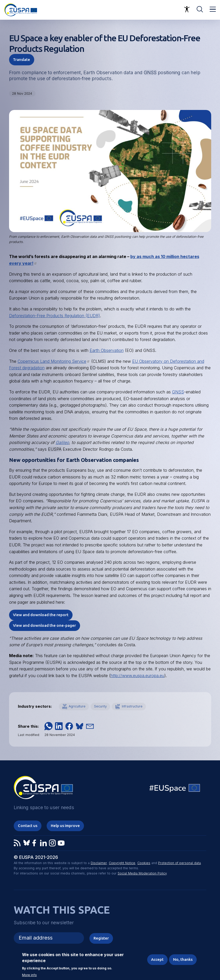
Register (101, 938)
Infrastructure (132, 706)
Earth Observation (107, 350)
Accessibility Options (187, 9)
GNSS (150, 72)
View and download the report (41, 615)
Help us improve (65, 826)
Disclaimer (99, 863)
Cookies (144, 863)
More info (29, 975)
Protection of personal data (179, 863)
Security (100, 706)
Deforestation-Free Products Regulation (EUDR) (55, 316)
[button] (48, 726)
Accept (157, 959)
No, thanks (183, 959)
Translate (22, 60)
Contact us (28, 826)
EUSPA (55, 449)
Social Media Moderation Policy (142, 873)
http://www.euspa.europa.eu (137, 676)
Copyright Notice (122, 863)
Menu (213, 9)
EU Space (175, 789)
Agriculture (77, 706)
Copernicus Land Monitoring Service (54, 361)
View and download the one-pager (44, 625)
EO (93, 368)
